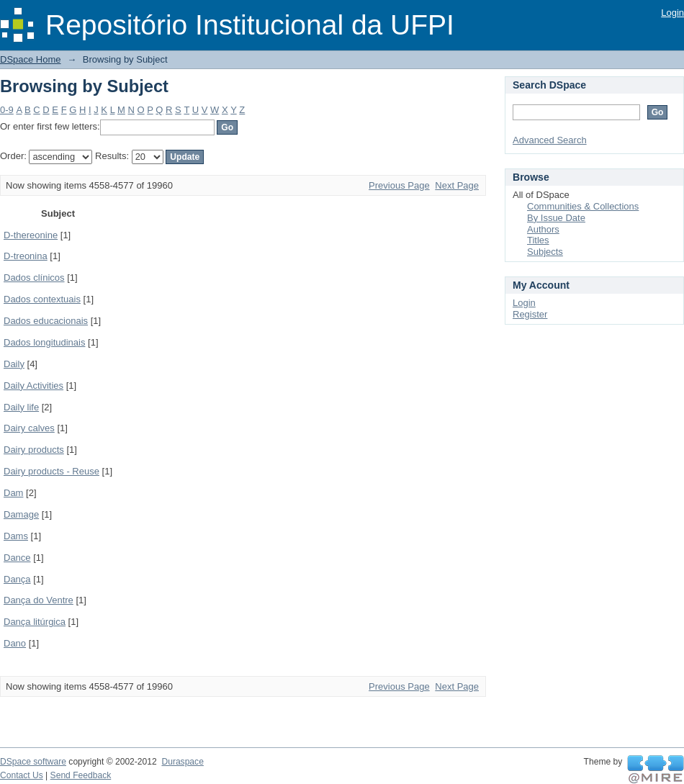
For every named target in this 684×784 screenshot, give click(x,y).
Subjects (545, 252)
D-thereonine (31, 235)
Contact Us (22, 775)
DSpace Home (31, 59)
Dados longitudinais (44, 342)
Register (530, 314)
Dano (15, 643)
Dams (16, 536)
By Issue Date (556, 218)
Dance (17, 558)
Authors (543, 229)
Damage (21, 514)
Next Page (457, 185)
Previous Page (399, 185)
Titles (538, 240)
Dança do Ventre (39, 600)
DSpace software (33, 762)
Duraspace (182, 762)
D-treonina (26, 256)
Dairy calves (29, 428)
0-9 (7, 110)
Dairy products (34, 450)
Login (672, 13)
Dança (17, 579)
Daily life (21, 407)
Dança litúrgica (35, 622)
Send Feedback (81, 775)
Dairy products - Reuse (51, 471)
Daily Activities (33, 386)
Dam (13, 493)
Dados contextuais (42, 299)
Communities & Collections (583, 206)
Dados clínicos (34, 278)
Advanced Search (550, 140)
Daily (14, 364)
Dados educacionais (46, 321)
